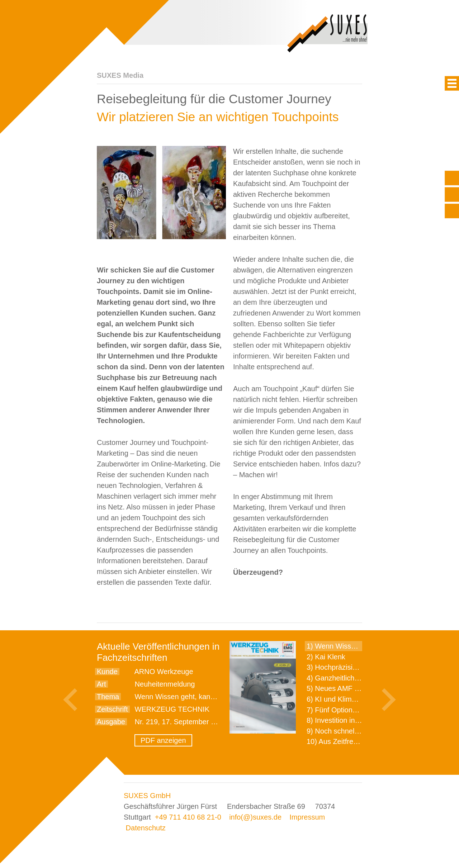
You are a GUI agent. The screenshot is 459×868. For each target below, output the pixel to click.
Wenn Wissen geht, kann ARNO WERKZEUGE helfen (221, 697)
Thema (108, 697)
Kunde (107, 672)
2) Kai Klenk (326, 657)
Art (101, 684)
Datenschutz (146, 828)
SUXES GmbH (147, 796)
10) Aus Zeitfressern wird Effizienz (361, 741)
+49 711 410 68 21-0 (188, 817)
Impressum (307, 817)
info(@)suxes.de (255, 817)
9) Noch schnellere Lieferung (352, 731)
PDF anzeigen (163, 740)
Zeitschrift (112, 709)
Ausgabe (111, 722)
